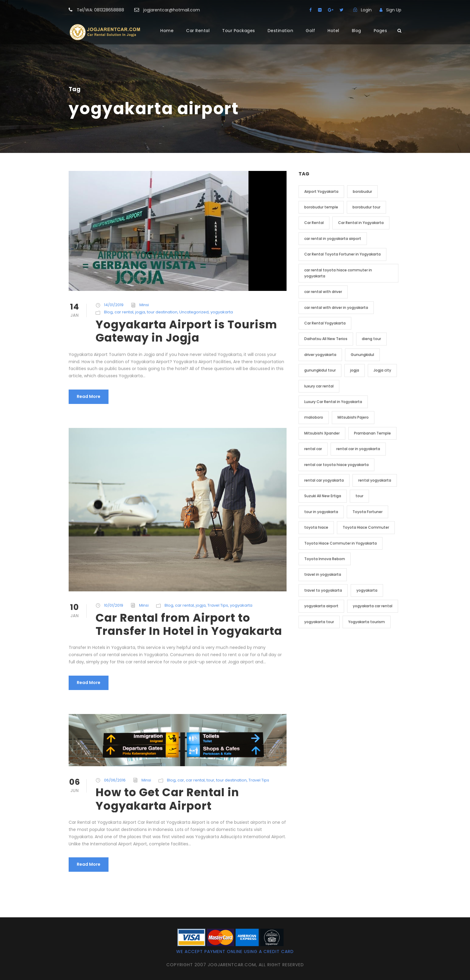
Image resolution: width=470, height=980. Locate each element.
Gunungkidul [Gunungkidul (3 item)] (362, 355)
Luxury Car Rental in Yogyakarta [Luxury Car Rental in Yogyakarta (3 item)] (333, 402)
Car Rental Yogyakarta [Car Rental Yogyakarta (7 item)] (325, 323)
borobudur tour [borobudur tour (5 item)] (366, 207)
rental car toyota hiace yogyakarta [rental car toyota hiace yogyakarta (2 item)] (336, 465)
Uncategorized (194, 312)
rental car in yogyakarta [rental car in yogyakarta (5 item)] (358, 449)
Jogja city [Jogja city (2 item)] (382, 370)
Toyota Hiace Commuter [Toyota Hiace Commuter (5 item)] (366, 527)
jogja (140, 312)
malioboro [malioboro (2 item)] (314, 417)
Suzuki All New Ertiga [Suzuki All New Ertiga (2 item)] (323, 496)
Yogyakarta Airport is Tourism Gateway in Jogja (186, 331)
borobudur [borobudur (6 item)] (362, 191)
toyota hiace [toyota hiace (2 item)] (316, 527)
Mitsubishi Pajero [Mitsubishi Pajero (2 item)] (353, 417)
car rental (124, 312)
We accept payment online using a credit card (235, 952)
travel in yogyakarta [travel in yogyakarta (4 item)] (323, 574)
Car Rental (198, 31)
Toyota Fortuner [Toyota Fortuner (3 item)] (367, 512)
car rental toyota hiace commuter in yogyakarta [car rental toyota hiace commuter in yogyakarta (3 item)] (338, 273)
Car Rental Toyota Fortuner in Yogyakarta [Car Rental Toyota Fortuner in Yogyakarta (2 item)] (342, 254)
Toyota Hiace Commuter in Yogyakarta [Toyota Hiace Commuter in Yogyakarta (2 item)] (341, 543)
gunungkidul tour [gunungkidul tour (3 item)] (320, 370)
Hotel (333, 31)
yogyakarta (222, 312)
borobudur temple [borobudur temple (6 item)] (321, 207)
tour (210, 780)
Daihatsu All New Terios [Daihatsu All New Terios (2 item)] (326, 339)
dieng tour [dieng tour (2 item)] (371, 339)
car (181, 780)
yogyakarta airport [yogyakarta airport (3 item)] (321, 606)
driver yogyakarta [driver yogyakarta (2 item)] (320, 355)
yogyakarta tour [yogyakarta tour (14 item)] (319, 622)
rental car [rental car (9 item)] (313, 449)
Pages (381, 31)
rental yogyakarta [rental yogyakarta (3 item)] (375, 480)
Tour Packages (239, 31)
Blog (357, 31)
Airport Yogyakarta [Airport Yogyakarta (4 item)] (321, 191)
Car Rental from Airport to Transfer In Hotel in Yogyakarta (189, 624)
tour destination (162, 312)
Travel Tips (218, 605)
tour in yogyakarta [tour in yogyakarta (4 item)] (321, 512)
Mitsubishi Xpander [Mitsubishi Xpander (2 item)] (322, 433)
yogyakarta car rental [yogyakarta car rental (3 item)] (373, 606)
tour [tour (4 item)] (359, 496)
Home (167, 31)
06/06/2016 (115, 780)
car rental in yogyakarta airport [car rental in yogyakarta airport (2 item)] (333, 239)
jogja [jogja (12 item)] (355, 370)
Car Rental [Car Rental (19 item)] (314, 223)
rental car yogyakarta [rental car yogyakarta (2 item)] (324, 480)
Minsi (144, 305)
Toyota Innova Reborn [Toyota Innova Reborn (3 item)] (325, 559)
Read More (89, 396)
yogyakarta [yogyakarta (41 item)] (367, 590)
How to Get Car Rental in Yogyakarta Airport (167, 799)
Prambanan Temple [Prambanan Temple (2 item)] (372, 433)
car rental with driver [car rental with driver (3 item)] (323, 292)
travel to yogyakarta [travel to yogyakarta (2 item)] (323, 590)
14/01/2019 (114, 305)
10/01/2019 (114, 605)
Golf (310, 31)
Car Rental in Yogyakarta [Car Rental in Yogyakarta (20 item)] (361, 223)
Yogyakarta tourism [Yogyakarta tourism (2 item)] (367, 622)
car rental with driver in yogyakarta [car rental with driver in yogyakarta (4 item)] (336, 308)
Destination (281, 31)
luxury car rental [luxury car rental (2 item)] (319, 386)
